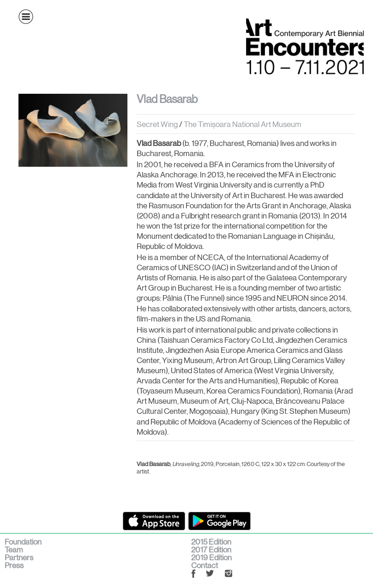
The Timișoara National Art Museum (243, 124)
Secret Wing (157, 124)
